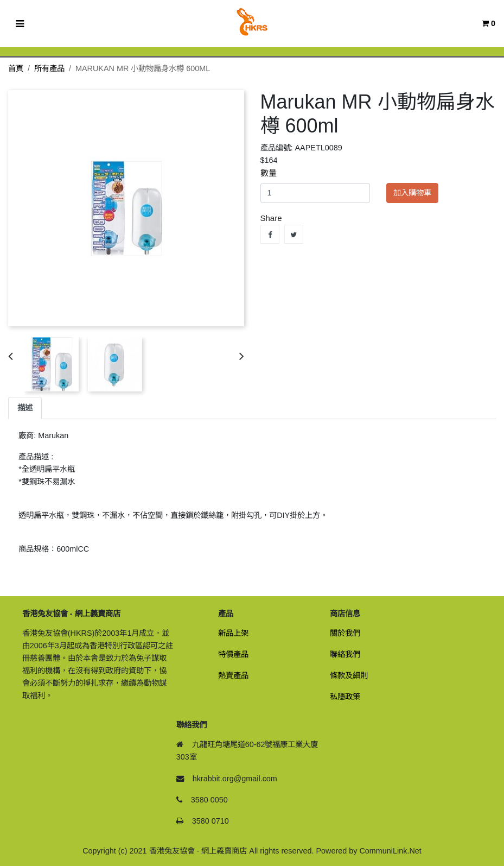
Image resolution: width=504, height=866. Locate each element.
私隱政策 (345, 697)
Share (270, 234)
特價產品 (233, 654)
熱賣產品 (233, 675)
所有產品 (49, 68)
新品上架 (233, 633)
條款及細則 (349, 675)
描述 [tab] (25, 408)
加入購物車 (412, 193)
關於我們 (345, 633)
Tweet (294, 234)
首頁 (16, 68)
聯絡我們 (345, 654)
